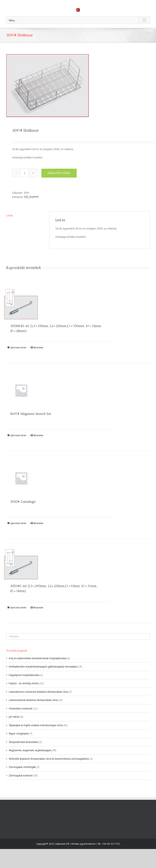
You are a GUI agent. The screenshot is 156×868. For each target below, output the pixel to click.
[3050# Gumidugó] (21, 478)
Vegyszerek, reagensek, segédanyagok (30, 750)
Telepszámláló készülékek (24, 742)
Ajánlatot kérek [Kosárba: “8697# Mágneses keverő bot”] (18, 435)
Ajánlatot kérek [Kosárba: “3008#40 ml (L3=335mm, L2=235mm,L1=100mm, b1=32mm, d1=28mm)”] (18, 347)
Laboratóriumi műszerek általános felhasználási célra (38, 692)
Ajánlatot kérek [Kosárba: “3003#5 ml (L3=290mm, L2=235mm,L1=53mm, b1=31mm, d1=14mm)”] (18, 607)
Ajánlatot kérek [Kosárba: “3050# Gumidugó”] (18, 523)
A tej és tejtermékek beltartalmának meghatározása (37, 658)
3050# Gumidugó (23, 502)
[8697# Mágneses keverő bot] (21, 390)
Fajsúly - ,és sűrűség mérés (24, 683)
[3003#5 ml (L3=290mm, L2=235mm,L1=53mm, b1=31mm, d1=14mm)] (21, 564)
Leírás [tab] (10, 216)
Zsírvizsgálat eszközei (21, 775)
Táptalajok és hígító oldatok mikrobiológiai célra (36, 725)
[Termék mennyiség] (25, 173)
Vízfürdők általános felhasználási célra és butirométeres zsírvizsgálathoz (49, 759)
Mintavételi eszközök (21, 709)
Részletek (38, 347)
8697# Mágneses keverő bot (31, 414)
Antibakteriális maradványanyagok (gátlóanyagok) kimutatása (43, 667)
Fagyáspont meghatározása (24, 675)
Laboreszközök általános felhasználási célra (33, 700)
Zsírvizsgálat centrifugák (22, 767)
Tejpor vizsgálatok (19, 734)
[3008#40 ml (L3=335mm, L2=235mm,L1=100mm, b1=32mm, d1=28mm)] (21, 304)
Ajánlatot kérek (59, 173)
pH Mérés (14, 717)
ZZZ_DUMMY (31, 197)
